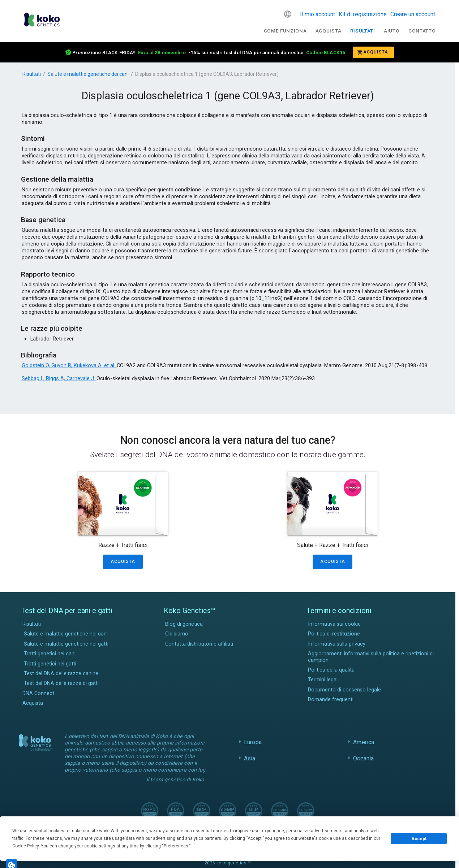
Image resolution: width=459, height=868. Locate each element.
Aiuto (392, 31)
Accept (419, 839)
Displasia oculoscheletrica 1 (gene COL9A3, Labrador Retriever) (207, 74)
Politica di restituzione (334, 634)
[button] (288, 14)
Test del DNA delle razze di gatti (61, 683)
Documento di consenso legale (344, 690)
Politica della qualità (331, 670)
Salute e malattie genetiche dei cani (88, 74)
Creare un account (413, 14)
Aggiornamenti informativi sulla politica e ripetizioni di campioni (371, 657)
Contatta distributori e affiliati (199, 644)
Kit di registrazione (363, 14)
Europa (253, 742)
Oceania (363, 758)
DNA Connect (38, 693)
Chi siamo (177, 634)
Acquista (328, 31)
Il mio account (318, 14)
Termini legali (323, 680)
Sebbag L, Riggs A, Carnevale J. (59, 378)
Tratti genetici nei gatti (50, 664)
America (364, 742)
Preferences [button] (176, 846)
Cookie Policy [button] (25, 846)
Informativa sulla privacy (337, 644)
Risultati (363, 31)
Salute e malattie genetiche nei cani (66, 634)
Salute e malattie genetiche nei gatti (66, 644)
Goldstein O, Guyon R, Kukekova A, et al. (69, 365)
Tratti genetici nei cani (50, 654)
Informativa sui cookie (334, 624)
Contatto (422, 31)
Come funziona (285, 31)
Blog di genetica (184, 624)
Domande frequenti (331, 700)
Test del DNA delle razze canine (61, 674)
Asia (250, 758)
